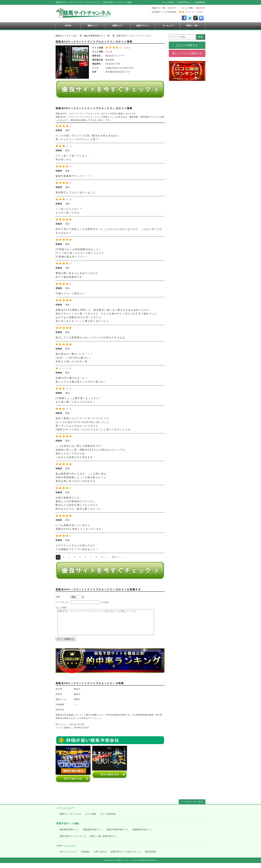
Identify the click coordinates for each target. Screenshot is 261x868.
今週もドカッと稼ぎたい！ (72, 293)
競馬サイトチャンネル (71, 819)
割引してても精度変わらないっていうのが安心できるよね (90, 338)
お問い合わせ (100, 857)
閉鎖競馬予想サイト (142, 835)
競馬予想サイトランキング (73, 841)
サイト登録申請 (108, 819)
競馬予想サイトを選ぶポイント (126, 857)
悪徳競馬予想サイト (93, 835)
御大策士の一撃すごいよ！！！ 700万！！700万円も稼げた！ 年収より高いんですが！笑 (74, 358)
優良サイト (93, 26)
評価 (58, 597)
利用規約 (85, 857)
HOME (68, 26)
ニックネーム (62, 602)
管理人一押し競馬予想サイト (104, 841)
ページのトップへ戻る (192, 807)
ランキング (168, 26)
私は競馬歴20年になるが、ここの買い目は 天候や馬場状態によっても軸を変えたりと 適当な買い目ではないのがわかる (81, 477)
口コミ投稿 (91, 819)
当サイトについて (68, 857)
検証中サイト (143, 26)
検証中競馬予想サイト (118, 835)
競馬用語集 (151, 857)
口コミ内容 (61, 608)
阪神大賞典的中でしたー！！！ (74, 176)
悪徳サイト (118, 26)
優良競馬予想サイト (69, 835)
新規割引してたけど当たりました (76, 193)
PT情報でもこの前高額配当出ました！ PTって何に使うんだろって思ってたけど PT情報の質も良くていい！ (80, 253)
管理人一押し (193, 26)
